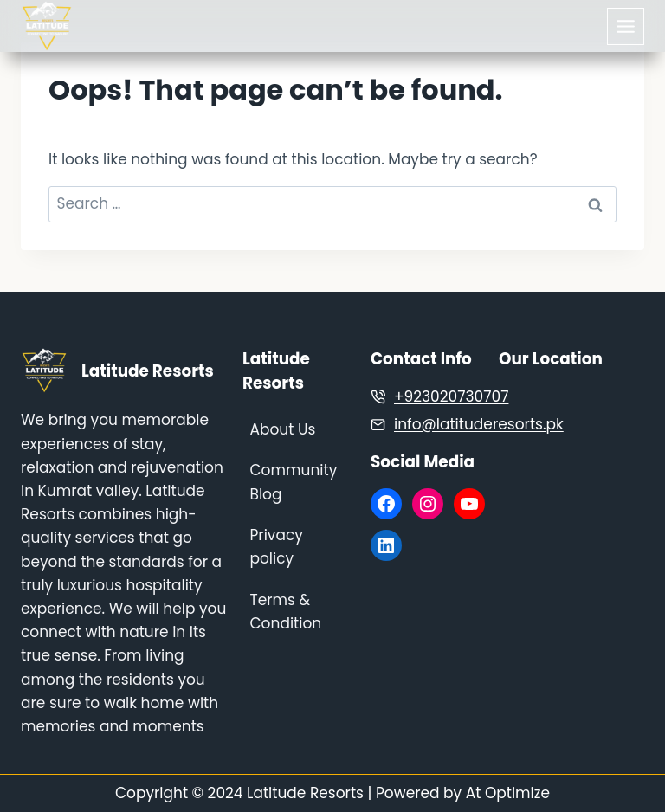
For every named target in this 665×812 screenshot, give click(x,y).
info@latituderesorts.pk (479, 424)
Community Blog (294, 482)
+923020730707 (451, 396)
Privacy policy (277, 547)
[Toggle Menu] (626, 26)
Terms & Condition (286, 612)
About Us (283, 429)
